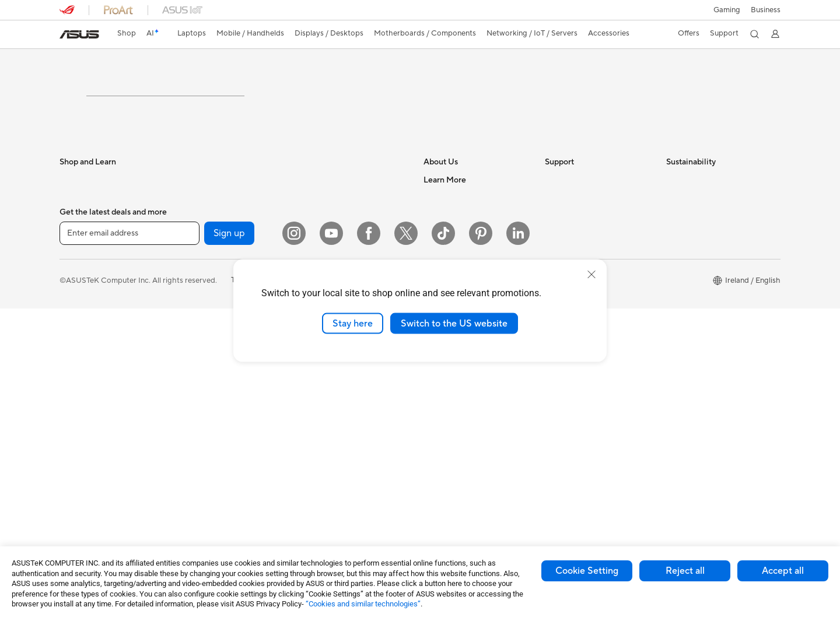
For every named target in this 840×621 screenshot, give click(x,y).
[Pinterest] (481, 546)
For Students (82, 268)
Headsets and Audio (335, 364)
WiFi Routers (323, 250)
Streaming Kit (324, 417)
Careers (437, 381)
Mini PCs (195, 250)
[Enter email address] (129, 546)
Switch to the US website (454, 323)
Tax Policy (441, 364)
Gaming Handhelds (92, 373)
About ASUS (445, 232)
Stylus (311, 452)
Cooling (194, 338)
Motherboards (206, 303)
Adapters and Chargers (341, 469)
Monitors (75, 426)
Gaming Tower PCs (92, 496)
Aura (432, 486)
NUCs (191, 232)
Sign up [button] (229, 546)
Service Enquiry (572, 250)
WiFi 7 (191, 496)
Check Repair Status (580, 232)
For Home (77, 250)
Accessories (80, 338)
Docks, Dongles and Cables (348, 487)
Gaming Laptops (88, 320)
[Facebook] (369, 546)
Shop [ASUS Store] (127, 33)
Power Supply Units (214, 355)
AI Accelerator (205, 460)
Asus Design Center (457, 451)
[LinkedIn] (518, 546)
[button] (727, 10)
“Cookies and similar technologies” (363, 604)
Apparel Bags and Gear (340, 399)
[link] (79, 34)
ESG (674, 232)
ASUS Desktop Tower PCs (105, 479)
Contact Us (443, 250)
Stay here (353, 323)
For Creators (82, 303)
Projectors (78, 444)
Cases (191, 373)
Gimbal (313, 434)
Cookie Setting (587, 571)
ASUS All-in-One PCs (96, 461)
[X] (406, 546)
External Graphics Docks (223, 408)
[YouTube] (331, 546)
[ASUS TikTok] (443, 546)
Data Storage (204, 390)
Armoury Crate (449, 469)
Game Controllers (331, 382)
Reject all (685, 571)
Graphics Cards (207, 320)
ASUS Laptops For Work (102, 285)
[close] (591, 274)
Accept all (783, 571)
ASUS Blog (443, 416)
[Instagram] (294, 546)
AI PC (433, 434)
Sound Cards (203, 425)
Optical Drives (205, 443)
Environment (688, 250)
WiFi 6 (311, 232)
